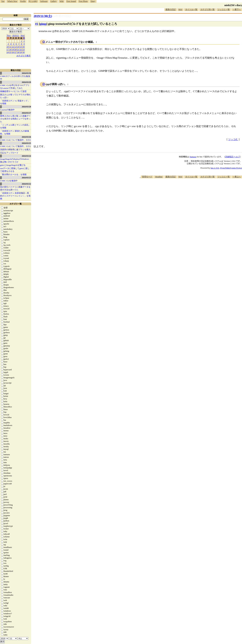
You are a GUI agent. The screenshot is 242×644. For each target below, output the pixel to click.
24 (8, 52)
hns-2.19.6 (215, 168)
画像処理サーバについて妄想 (13, 91)
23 (24, 49)
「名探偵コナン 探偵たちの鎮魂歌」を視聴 (15, 132)
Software (44, 1)
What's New (12, 1)
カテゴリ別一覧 (208, 9)
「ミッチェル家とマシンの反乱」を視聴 (15, 126)
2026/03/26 (26, 137)
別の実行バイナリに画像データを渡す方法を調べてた (15, 188)
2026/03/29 (26, 82)
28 (18, 52)
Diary (93, 1)
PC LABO (33, 1)
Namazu (193, 157)
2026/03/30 (26, 73)
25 (10, 52)
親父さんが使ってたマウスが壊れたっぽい (15, 96)
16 (24, 47)
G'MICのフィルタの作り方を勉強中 (15, 78)
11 (10, 47)
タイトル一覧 (191, 9)
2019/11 (16, 35)
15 (21, 47)
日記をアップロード (9, 153)
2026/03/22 (26, 184)
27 (16, 52)
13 (16, 47)
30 (24, 52)
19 (13, 49)
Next (23, 35)
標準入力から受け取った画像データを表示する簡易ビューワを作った (15, 119)
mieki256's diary (233, 5)
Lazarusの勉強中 (7, 110)
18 (10, 49)
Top (3, 1)
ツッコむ (233, 139)
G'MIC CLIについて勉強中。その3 (15, 140)
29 (21, 52)
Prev (9, 35)
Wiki (62, 1)
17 (8, 49)
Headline (159, 177)
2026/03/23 (26, 178)
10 (8, 47)
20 (16, 49)
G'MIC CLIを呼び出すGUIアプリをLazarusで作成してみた (15, 87)
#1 (37, 24)
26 (13, 52)
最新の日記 (171, 9)
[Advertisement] (185, 188)
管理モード (147, 177)
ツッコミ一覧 (224, 9)
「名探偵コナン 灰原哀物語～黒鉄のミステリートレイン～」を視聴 (15, 196)
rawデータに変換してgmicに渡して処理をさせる (15, 170)
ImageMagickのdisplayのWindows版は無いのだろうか (15, 160)
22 (21, 49)
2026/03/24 (26, 156)
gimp (43, 24)
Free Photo (83, 1)
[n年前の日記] (62, 16)
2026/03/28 (26, 107)
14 (18, 47)
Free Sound (71, 1)
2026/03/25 (26, 143)
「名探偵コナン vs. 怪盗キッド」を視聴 (15, 102)
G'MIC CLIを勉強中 (9, 181)
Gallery (54, 1)
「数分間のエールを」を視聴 (13, 174)
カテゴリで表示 (23, 56)
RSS (180, 9)
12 (13, 47)
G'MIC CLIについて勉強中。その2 (15, 146)
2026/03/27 (26, 113)
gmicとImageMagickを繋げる (13, 165)
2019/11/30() (43, 16)
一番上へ (237, 177)
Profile (23, 1)
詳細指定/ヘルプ (233, 157)
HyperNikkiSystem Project (231, 168)
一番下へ (237, 9)
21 (18, 49)
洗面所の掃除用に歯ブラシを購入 (15, 149)
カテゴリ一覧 (16, 204)
